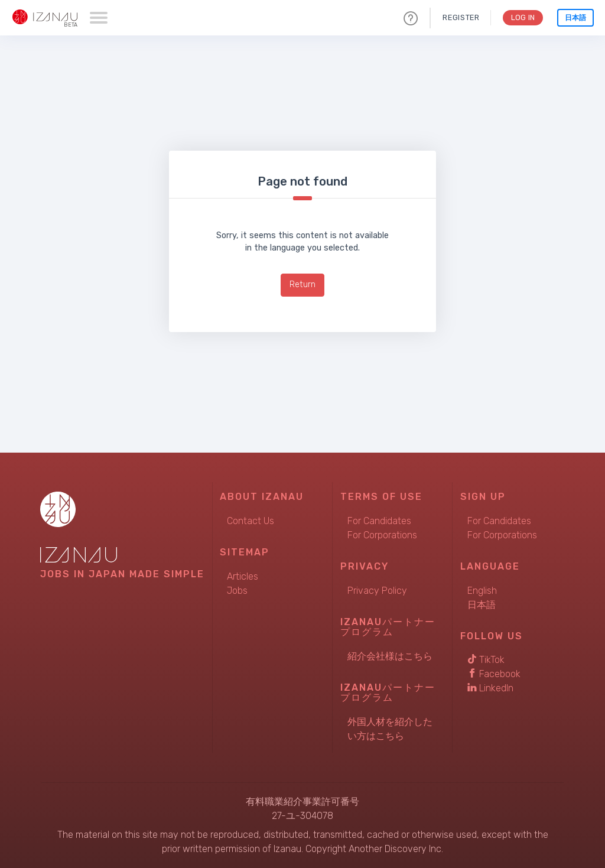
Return (302, 285)
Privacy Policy (377, 591)
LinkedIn (490, 688)
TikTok (486, 660)
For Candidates (379, 521)
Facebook (494, 674)
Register (460, 17)
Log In (522, 17)
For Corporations (382, 535)
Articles (243, 576)
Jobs (237, 591)
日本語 (575, 18)
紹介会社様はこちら (390, 656)
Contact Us (251, 521)
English (482, 591)
